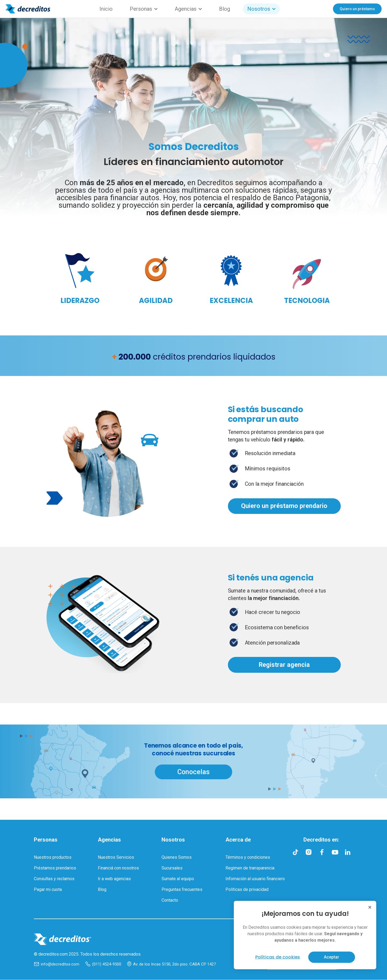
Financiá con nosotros (118, 868)
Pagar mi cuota (48, 890)
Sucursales (172, 868)
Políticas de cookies (278, 957)
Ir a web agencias (114, 879)
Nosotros (261, 9)
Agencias (188, 9)
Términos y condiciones (248, 857)
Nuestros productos (53, 857)
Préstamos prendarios (55, 868)
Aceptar (332, 957)
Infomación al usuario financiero (255, 879)
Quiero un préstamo (357, 9)
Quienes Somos (177, 857)
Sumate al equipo (178, 879)
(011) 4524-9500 (103, 964)
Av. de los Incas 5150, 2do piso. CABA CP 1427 (171, 964)
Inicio (106, 9)
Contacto (170, 900)
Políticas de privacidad (247, 890)
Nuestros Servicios (116, 857)
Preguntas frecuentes (182, 890)
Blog (225, 9)
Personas (144, 9)
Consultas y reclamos (54, 879)
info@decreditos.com (57, 964)
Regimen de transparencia (250, 868)
